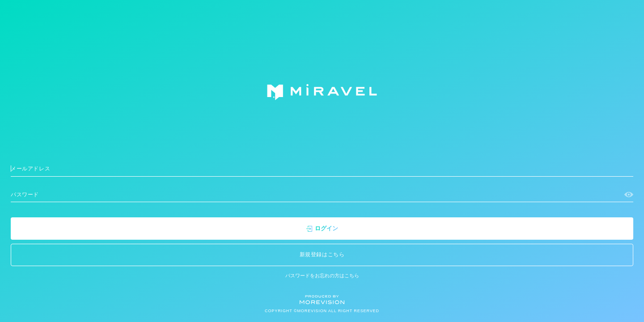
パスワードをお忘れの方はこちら (322, 275)
